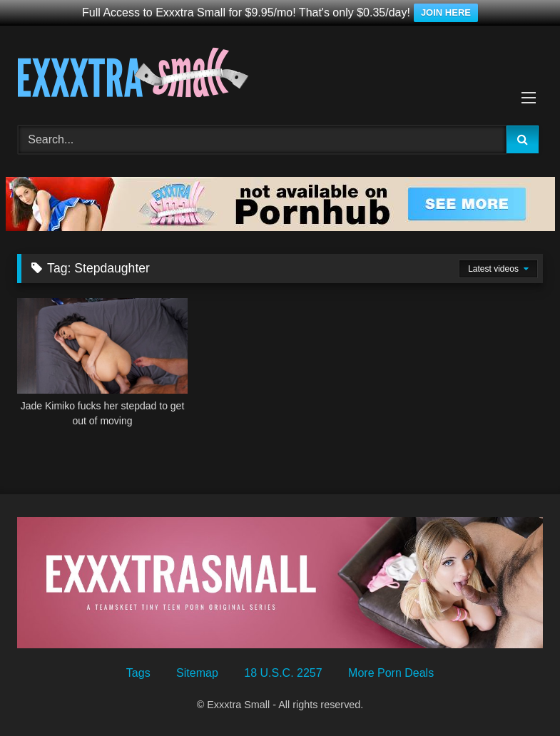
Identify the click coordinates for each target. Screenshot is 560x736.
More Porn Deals (391, 673)
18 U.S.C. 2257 (283, 673)
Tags (138, 673)
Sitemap (197, 673)
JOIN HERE (446, 12)
